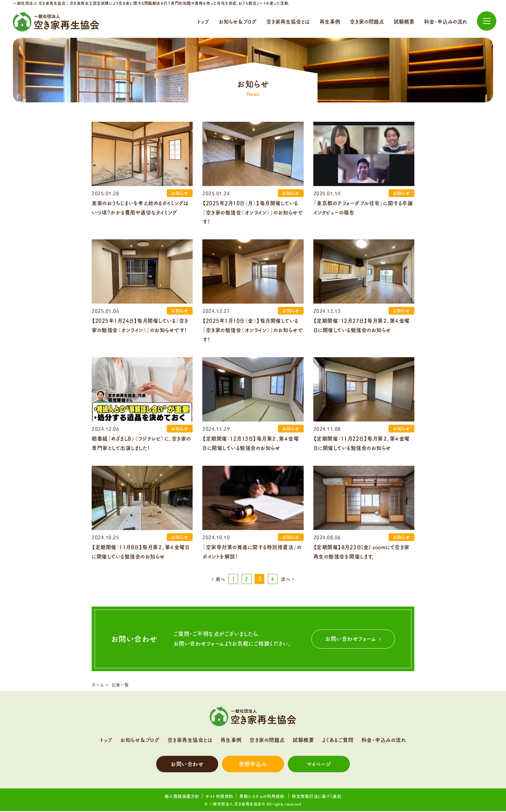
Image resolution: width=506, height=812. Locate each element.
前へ (221, 580)
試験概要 (404, 22)
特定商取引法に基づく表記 (317, 797)
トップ (203, 22)
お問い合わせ (187, 765)
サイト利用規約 (219, 797)
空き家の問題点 (367, 22)
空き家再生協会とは (288, 22)
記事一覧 (120, 686)
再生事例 (330, 22)
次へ (285, 580)
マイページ (319, 765)
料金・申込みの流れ (446, 22)
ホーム (98, 686)
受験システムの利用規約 (263, 797)
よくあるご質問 (338, 741)
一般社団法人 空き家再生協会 (56, 22)
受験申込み (253, 765)
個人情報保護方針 (182, 797)
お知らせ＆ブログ (238, 22)
